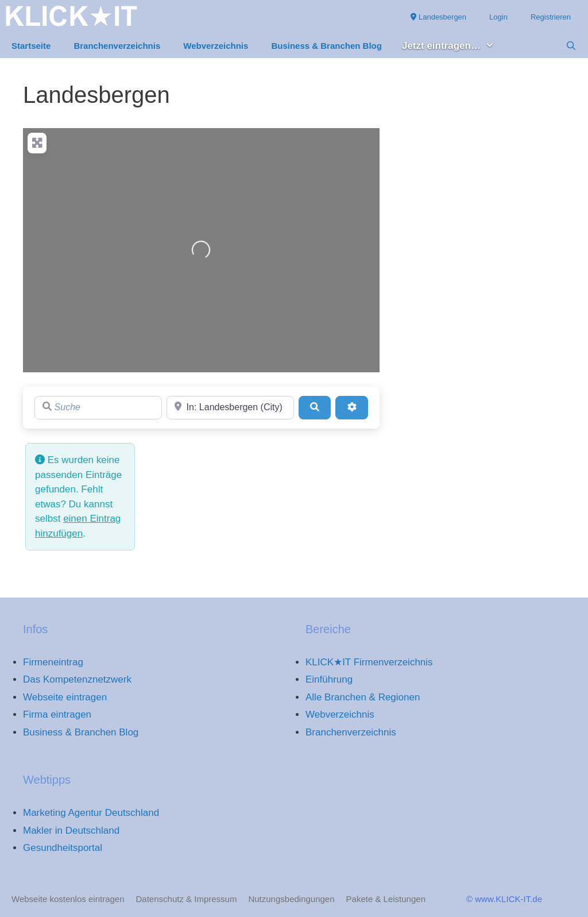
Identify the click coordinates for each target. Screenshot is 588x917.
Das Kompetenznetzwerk (77, 679)
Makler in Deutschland (71, 831)
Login (498, 17)
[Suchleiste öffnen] (571, 46)
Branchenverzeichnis (117, 46)
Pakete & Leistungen (386, 899)
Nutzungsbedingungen (291, 899)
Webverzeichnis (216, 46)
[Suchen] (315, 407)
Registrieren (551, 17)
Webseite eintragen (65, 697)
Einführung (329, 679)
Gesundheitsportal (63, 848)
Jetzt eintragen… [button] (454, 46)
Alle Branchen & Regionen (363, 697)
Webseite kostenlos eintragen (68, 899)
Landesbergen (438, 17)
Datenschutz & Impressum (187, 899)
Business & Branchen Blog (326, 46)
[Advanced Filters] (351, 407)
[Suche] (98, 407)
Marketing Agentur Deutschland (91, 813)
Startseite (31, 46)
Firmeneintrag (53, 662)
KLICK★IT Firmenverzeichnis (369, 662)
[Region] (230, 407)
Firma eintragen (57, 714)
